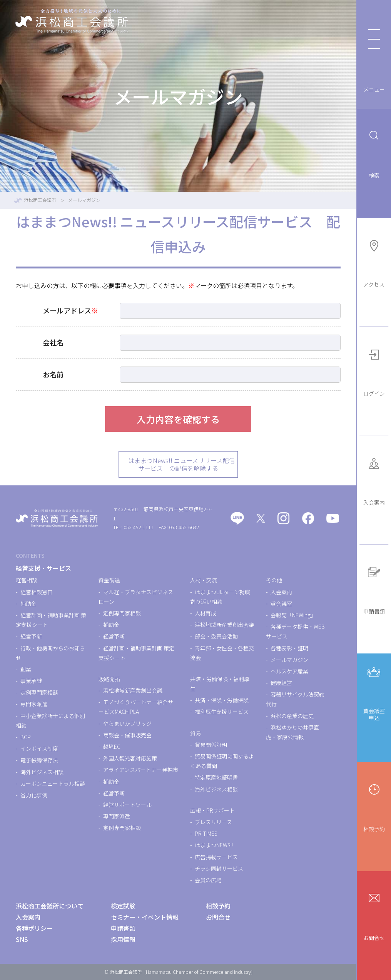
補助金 (28, 603)
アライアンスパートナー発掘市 (141, 770)
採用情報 (123, 939)
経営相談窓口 (37, 592)
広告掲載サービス (216, 857)
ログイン (374, 371)
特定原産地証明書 (216, 777)
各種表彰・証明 (289, 648)
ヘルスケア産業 (289, 671)
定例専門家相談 (39, 692)
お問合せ (374, 916)
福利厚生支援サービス (222, 712)
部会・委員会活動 (216, 636)
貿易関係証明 (211, 745)
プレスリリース (213, 822)
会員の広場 (208, 880)
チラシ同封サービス (219, 868)
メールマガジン (289, 660)
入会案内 (374, 480)
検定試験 (123, 906)
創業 (26, 669)
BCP (26, 737)
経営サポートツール (127, 805)
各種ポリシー (34, 928)
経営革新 (31, 636)
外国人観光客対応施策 (130, 758)
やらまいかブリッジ (127, 723)
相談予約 (374, 807)
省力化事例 (34, 795)
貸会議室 (281, 603)
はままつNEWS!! (214, 845)
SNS (22, 939)
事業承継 (31, 681)
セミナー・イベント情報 (145, 917)
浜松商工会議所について (50, 906)
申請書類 (374, 589)
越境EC (112, 747)
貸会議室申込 (374, 692)
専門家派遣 (34, 704)
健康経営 (281, 683)
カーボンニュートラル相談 (53, 783)
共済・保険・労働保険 (222, 700)
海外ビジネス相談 (42, 772)
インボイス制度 (39, 748)
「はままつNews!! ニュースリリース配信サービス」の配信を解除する (178, 464)
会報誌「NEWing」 (293, 615)
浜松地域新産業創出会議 (133, 690)
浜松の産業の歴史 (292, 716)
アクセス (374, 262)
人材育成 (206, 613)
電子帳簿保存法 (39, 760)
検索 (374, 153)
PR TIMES (206, 833)
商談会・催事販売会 (127, 735)
